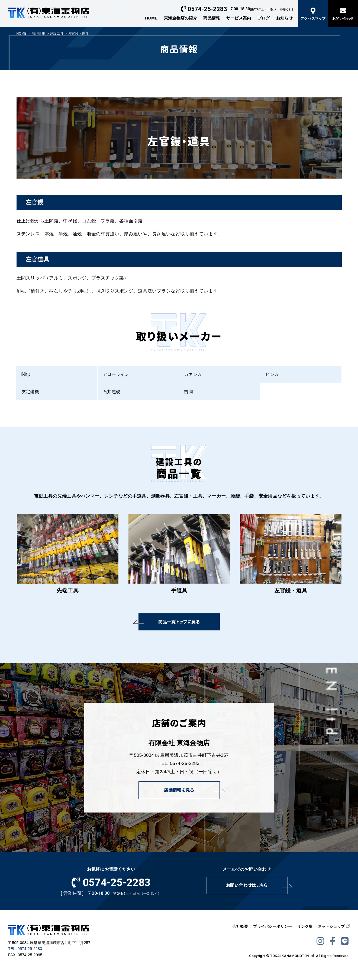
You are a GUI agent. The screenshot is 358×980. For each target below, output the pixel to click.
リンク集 (305, 926)
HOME (151, 18)
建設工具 (57, 34)
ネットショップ (331, 926)
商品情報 (212, 18)
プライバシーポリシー (272, 926)
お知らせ (284, 18)
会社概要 (240, 926)
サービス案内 (239, 18)
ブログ (264, 18)
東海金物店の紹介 (180, 18)
